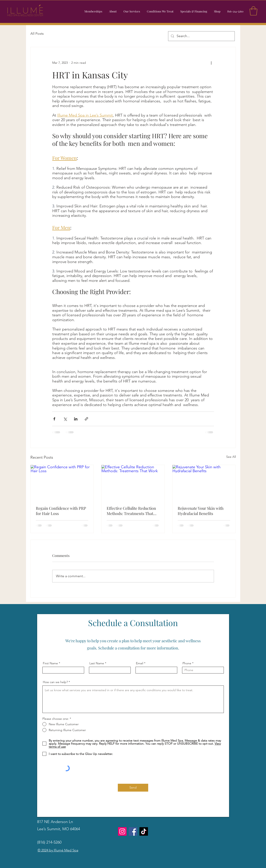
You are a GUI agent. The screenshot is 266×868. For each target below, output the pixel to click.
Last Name (97, 663)
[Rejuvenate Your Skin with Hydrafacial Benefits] (204, 483)
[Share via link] (86, 419)
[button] (132, 11)
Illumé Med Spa (66, 850)
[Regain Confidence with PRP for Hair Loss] (62, 483)
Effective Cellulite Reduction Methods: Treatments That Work (131, 511)
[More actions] (211, 63)
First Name (50, 663)
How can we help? (55, 682)
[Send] (133, 788)
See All (231, 457)
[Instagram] (224, 803)
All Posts (37, 34)
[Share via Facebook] (54, 419)
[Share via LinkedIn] (76, 419)
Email (140, 663)
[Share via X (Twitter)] (65, 419)
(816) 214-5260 (49, 842)
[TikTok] (144, 831)
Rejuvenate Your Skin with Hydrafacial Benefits (201, 511)
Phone (187, 663)
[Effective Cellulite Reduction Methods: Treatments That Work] (133, 483)
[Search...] (201, 36)
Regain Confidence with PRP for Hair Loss (61, 511)
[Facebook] (218, 803)
